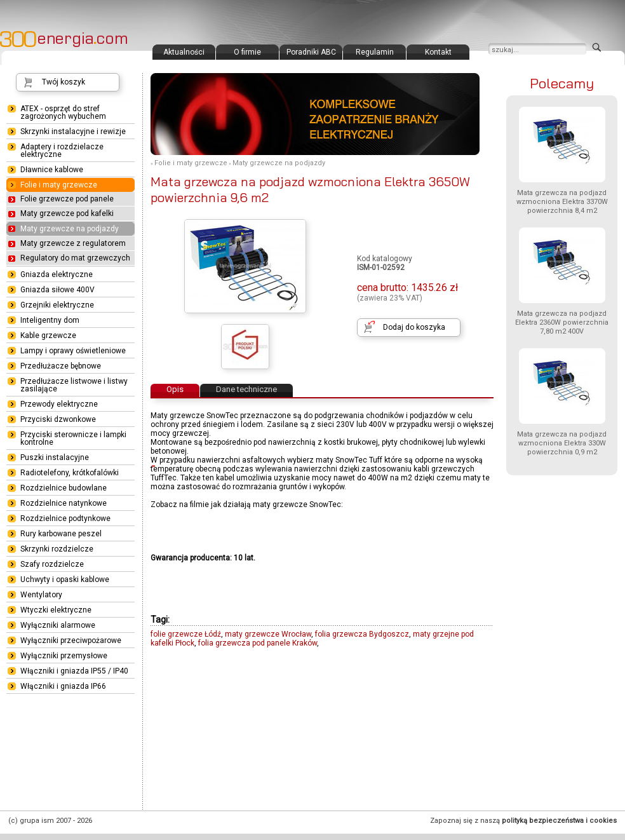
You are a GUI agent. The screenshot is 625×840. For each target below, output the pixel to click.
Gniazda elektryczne (57, 274)
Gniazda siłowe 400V (57, 290)
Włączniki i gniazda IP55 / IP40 (74, 671)
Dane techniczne (246, 389)
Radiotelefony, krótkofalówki (70, 473)
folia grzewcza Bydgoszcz (362, 634)
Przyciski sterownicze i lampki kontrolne (73, 438)
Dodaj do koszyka (414, 327)
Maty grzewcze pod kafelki (67, 213)
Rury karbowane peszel (61, 534)
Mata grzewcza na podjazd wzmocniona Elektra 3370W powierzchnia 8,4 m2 (562, 202)
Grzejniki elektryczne (57, 305)
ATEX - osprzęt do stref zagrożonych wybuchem (63, 112)
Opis (175, 389)
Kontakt (438, 52)
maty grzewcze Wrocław (268, 634)
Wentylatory (41, 595)
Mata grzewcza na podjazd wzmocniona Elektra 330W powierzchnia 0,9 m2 (562, 443)
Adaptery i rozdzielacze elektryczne (62, 151)
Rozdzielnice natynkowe (64, 503)
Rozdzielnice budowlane (64, 488)
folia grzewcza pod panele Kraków (258, 643)
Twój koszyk (64, 82)
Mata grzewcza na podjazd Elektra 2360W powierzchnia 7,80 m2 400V (562, 322)
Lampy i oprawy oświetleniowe (73, 351)
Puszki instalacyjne (55, 457)
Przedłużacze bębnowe (61, 366)
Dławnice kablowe (52, 170)
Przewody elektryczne (59, 404)
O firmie (247, 52)
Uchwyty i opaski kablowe (65, 579)
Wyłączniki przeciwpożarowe (71, 640)
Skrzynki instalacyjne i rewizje (73, 132)
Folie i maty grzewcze (191, 163)
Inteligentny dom (50, 320)
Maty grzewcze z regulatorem (73, 243)
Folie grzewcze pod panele (67, 199)
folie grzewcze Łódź (186, 634)
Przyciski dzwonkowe (58, 419)
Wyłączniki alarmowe (58, 625)
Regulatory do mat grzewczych (75, 258)
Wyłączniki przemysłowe (64, 656)
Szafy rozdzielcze (52, 564)
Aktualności (184, 52)
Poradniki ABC (311, 52)
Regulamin (375, 52)
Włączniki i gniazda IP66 (63, 686)
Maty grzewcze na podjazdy (279, 163)
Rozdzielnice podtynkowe (65, 518)
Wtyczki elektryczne (56, 610)
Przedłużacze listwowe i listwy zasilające (74, 385)
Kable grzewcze (48, 335)
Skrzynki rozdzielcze (57, 549)
